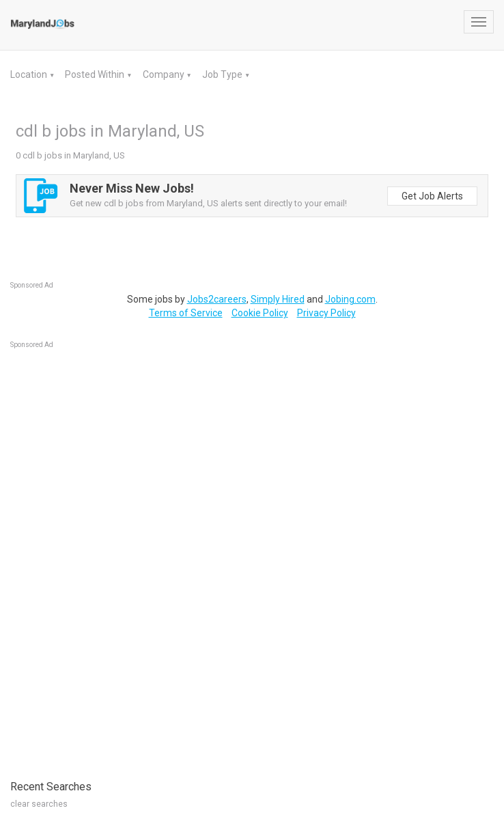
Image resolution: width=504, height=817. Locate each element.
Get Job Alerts (432, 196)
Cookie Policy (260, 313)
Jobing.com (350, 299)
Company (165, 74)
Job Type (223, 74)
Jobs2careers (217, 299)
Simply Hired (278, 299)
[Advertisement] (113, 557)
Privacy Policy (326, 313)
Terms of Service (186, 313)
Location (30, 74)
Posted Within (96, 74)
